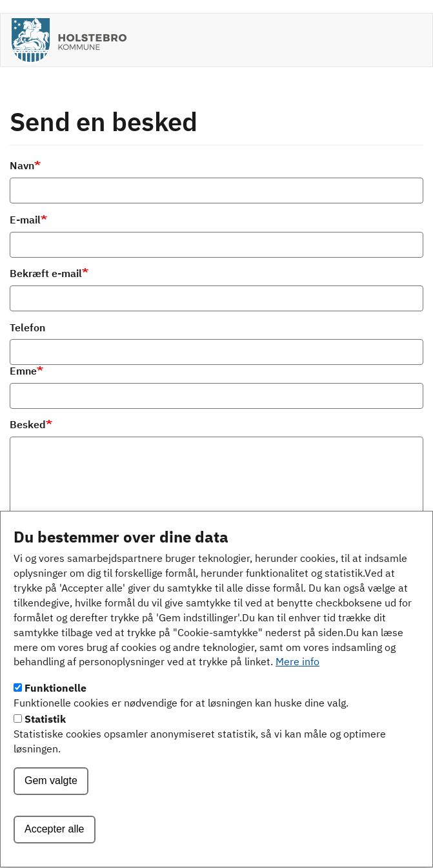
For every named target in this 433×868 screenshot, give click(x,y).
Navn (22, 167)
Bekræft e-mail (46, 274)
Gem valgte (51, 804)
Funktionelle (55, 713)
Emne (23, 372)
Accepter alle (55, 853)
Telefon (27, 329)
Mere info (297, 687)
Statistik (45, 743)
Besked (28, 426)
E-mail (25, 221)
